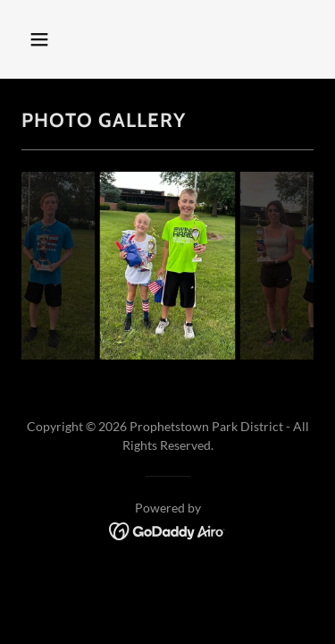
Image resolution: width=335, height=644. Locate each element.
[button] (55, 39)
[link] (167, 529)
